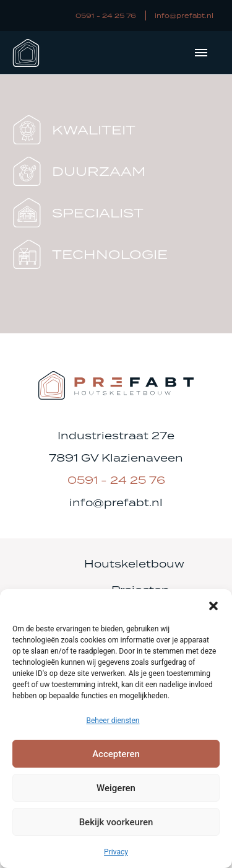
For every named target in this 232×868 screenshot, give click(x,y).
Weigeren (116, 788)
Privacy (116, 852)
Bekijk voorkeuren (116, 822)
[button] (213, 605)
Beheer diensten (113, 721)
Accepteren (116, 754)
